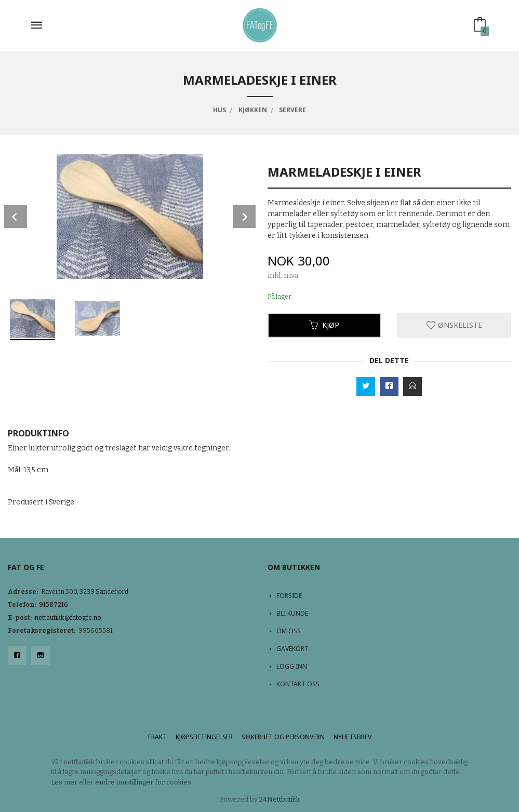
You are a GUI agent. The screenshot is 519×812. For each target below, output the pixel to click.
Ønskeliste (454, 325)
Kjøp (324, 325)
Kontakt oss (298, 684)
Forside (289, 596)
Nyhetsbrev (352, 737)
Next (244, 217)
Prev (16, 217)
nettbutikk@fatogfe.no (68, 618)
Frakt (157, 737)
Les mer (64, 782)
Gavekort (292, 649)
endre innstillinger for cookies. (144, 782)
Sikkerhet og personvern (283, 737)
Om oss (289, 631)
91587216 (54, 605)
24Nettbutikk (280, 799)
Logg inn (292, 666)
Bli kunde (292, 613)
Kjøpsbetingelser (204, 737)
